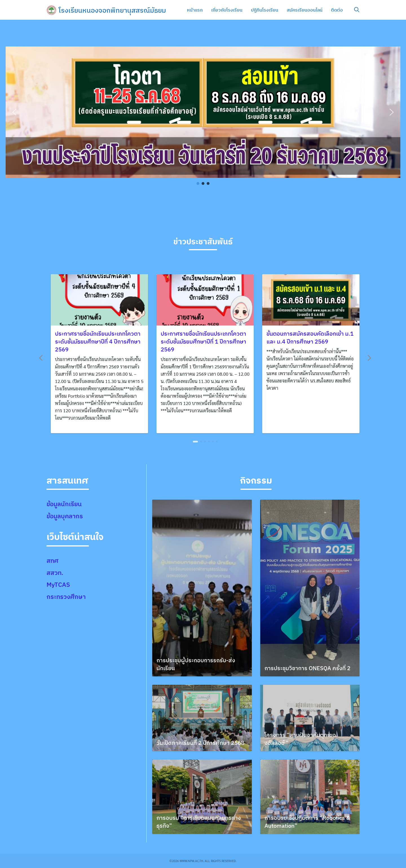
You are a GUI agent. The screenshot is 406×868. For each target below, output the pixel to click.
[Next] (369, 358)
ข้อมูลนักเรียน (64, 504)
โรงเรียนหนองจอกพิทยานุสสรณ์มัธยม (112, 10)
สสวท (54, 573)
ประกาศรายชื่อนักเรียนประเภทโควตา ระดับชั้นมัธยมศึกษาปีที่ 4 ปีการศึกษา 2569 (98, 341)
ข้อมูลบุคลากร (65, 516)
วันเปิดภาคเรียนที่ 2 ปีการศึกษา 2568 (200, 743)
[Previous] (41, 358)
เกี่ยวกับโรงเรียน (227, 10)
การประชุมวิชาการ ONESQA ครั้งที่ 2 (307, 668)
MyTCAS (58, 584)
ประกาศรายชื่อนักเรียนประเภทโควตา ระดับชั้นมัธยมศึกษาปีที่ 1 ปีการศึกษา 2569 (203, 341)
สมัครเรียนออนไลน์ (305, 10)
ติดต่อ (337, 10)
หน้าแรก (195, 10)
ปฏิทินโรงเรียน (265, 10)
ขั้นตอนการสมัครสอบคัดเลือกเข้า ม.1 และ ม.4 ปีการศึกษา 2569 (310, 337)
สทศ (52, 560)
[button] (14, 112)
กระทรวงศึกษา (66, 596)
